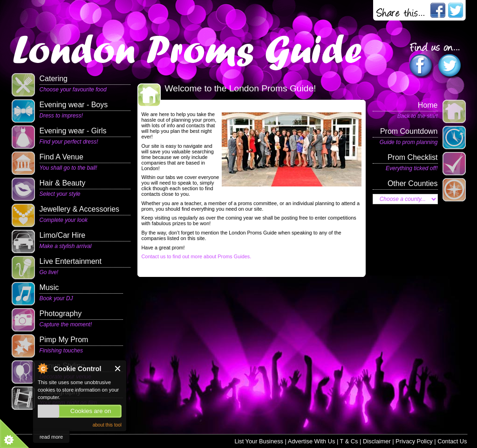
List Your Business (259, 441)
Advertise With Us (312, 441)
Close (118, 369)
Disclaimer (377, 441)
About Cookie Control (42, 368)
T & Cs (349, 441)
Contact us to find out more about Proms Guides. (197, 256)
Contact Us (452, 441)
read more (51, 437)
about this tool (107, 425)
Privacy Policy (414, 441)
